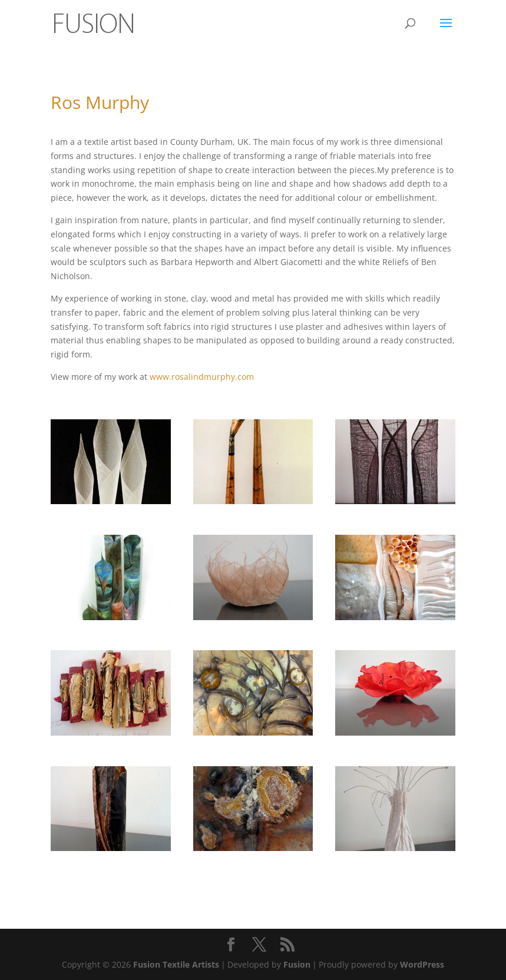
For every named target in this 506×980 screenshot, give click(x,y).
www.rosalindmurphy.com (202, 377)
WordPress (422, 964)
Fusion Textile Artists (176, 964)
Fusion (297, 964)
